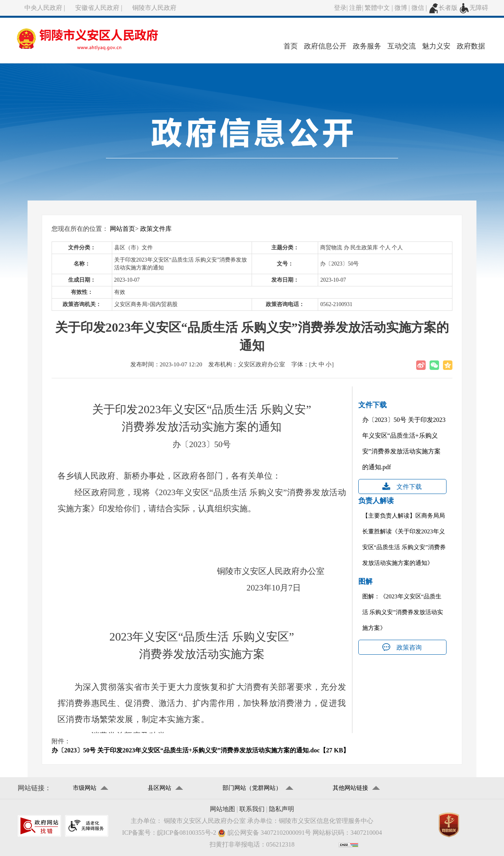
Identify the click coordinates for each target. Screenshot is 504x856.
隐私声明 (282, 809)
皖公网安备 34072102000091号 (264, 833)
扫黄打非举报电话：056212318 (252, 844)
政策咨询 (409, 647)
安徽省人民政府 (97, 8)
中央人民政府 (43, 8)
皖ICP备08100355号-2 (187, 833)
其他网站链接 (350, 788)
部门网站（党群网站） (252, 788)
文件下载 (409, 487)
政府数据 (471, 46)
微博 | (403, 8)
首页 (291, 46)
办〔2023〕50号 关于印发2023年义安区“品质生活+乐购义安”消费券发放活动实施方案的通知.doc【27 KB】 (200, 750)
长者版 (443, 8)
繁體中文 (377, 8)
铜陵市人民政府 (154, 8)
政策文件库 (156, 229)
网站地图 (222, 809)
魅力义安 (436, 46)
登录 (340, 8)
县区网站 (159, 788)
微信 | (420, 8)
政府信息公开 (325, 46)
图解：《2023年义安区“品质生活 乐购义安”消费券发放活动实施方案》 (403, 612)
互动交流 (402, 46)
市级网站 (85, 788)
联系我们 (252, 809)
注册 (356, 8)
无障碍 (474, 8)
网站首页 (122, 229)
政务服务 (367, 46)
